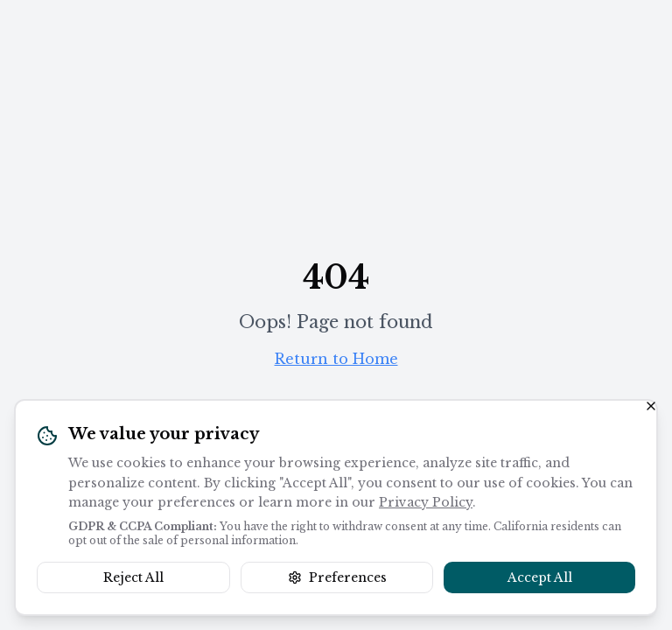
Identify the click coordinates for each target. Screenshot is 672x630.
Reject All (133, 577)
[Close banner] (651, 406)
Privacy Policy (426, 502)
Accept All (540, 577)
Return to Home (336, 359)
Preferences (337, 577)
